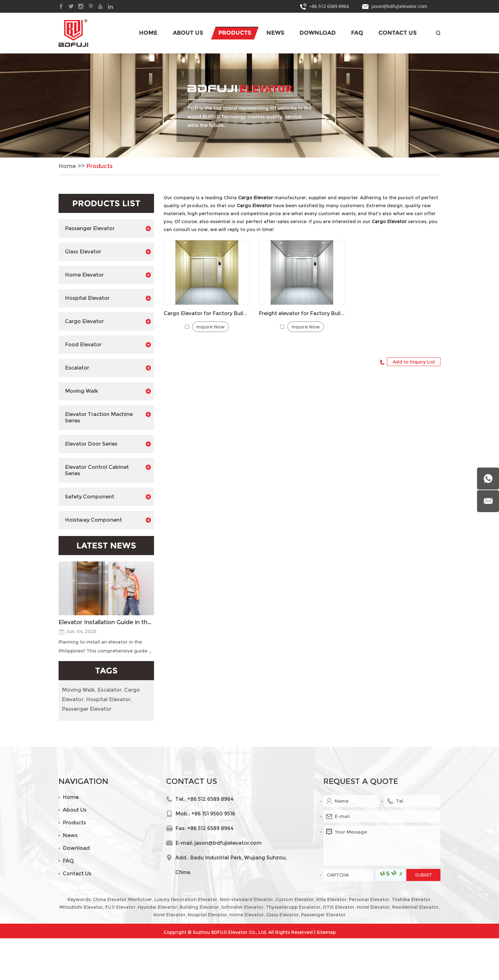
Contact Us (397, 33)
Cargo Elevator (108, 321)
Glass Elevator (108, 252)
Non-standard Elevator (246, 899)
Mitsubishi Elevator (81, 907)
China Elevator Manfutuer (123, 899)
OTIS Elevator (339, 907)
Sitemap (326, 932)
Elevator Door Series (108, 444)
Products (235, 33)
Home (148, 33)
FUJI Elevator (120, 907)
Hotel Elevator (373, 907)
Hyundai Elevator (158, 907)
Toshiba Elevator (411, 899)
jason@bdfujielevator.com (399, 6)
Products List (106, 203)
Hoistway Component (108, 520)
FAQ (357, 33)
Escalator (108, 368)
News (275, 33)
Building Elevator (199, 907)
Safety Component (108, 497)
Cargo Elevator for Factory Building (207, 313)
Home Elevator (108, 275)
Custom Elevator (295, 899)
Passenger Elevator (108, 229)
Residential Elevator (415, 907)
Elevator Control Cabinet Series (108, 470)
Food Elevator (108, 345)
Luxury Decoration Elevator (186, 899)
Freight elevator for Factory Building (302, 313)
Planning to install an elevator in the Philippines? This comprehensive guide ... (105, 646)
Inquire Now (211, 327)
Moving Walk (108, 391)
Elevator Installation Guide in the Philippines (106, 622)
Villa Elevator (331, 899)
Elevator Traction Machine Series (108, 417)
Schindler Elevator (242, 907)
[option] (250, 106)
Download (318, 33)
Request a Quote (361, 781)
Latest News (106, 546)
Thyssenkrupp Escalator (293, 907)
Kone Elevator (169, 915)
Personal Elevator (369, 899)
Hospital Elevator (108, 298)
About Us (188, 33)
